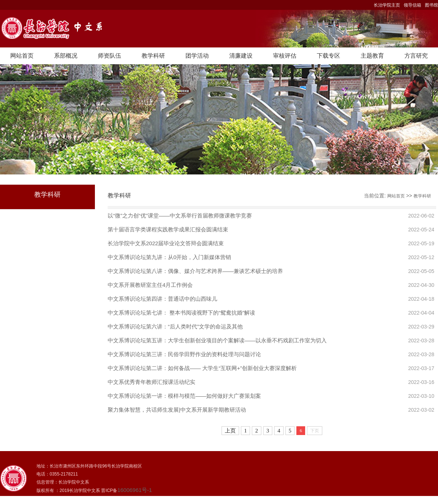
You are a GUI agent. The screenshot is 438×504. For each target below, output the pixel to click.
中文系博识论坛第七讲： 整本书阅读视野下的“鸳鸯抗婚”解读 (181, 313)
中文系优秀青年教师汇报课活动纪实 (151, 382)
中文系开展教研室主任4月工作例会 (150, 285)
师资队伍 (109, 56)
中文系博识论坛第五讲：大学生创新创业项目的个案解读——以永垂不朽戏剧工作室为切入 (217, 340)
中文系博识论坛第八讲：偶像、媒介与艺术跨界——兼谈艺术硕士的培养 (195, 271)
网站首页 (22, 56)
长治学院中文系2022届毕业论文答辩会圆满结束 (166, 243)
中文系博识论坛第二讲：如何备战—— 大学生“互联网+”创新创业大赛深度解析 (202, 368)
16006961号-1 (135, 490)
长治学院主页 (387, 5)
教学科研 (153, 56)
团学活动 (197, 56)
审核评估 (285, 56)
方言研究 (416, 56)
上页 (230, 431)
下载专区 (328, 56)
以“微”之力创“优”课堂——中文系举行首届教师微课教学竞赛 (180, 216)
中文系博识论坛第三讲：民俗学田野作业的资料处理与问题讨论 (184, 354)
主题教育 (372, 56)
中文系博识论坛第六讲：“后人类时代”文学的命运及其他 (175, 326)
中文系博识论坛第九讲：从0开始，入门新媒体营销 (169, 257)
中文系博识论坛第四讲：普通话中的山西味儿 (162, 299)
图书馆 (431, 5)
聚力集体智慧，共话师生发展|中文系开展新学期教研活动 (177, 410)
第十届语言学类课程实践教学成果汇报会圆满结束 (168, 229)
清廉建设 (241, 56)
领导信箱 (412, 5)
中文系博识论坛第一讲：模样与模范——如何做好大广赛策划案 (184, 396)
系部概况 (66, 56)
